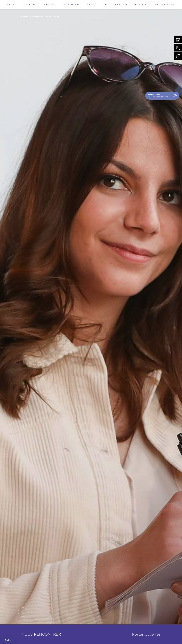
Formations (30, 4)
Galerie (91, 4)
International (71, 4)
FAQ (106, 4)
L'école (12, 4)
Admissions (141, 4)
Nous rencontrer (165, 4)
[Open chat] (162, 96)
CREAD (24, 16)
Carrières (50, 4)
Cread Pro (121, 4)
